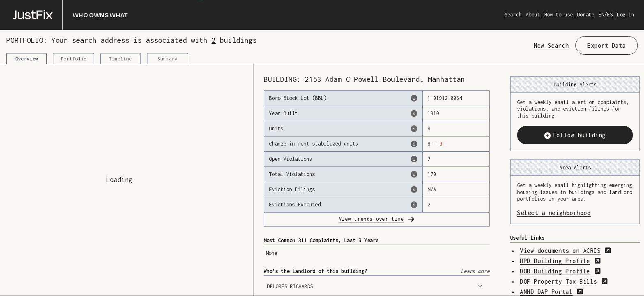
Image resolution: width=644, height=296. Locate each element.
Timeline (120, 59)
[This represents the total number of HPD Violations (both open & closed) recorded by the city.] (414, 174)
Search (513, 15)
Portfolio (74, 59)
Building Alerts (575, 84)
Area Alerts (575, 168)
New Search (551, 45)
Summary (167, 59)
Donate (586, 15)
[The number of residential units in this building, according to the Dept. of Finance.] (414, 129)
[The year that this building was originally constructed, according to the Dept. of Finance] (414, 113)
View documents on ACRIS (566, 251)
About (533, 15)
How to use (559, 15)
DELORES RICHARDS (375, 286)
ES (610, 15)
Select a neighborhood (575, 213)
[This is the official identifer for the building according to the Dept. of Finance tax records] (414, 98)
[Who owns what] (71, 15)
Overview (27, 59)
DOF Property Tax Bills (564, 281)
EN (601, 15)
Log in (626, 15)
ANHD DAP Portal (552, 292)
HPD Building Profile (560, 261)
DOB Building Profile (560, 271)
